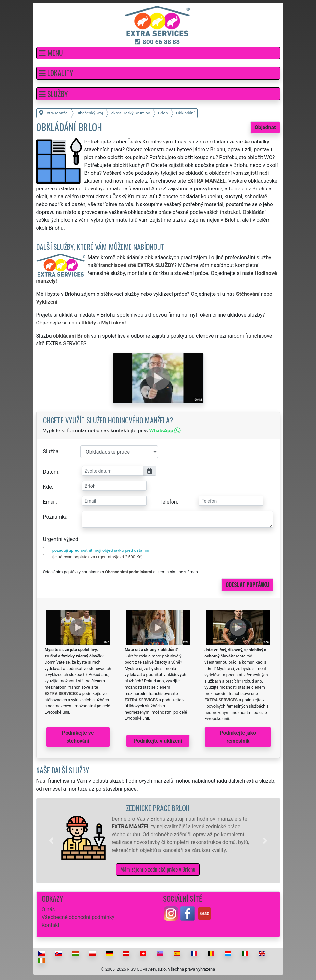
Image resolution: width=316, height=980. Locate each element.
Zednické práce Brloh (158, 808)
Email (50, 502)
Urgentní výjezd (61, 539)
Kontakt (51, 925)
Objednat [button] (265, 127)
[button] (158, 53)
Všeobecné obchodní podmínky (78, 917)
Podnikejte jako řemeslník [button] (238, 737)
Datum (51, 472)
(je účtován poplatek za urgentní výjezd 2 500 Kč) (97, 557)
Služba (51, 452)
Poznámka (55, 517)
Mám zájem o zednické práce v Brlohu (158, 869)
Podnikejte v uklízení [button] (158, 741)
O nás (48, 909)
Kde (47, 487)
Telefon (168, 502)
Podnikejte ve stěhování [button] (78, 737)
